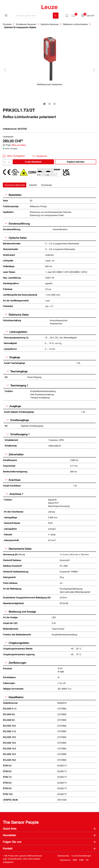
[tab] (15, 185)
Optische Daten (16, 238)
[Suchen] (56, 16)
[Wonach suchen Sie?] (34, 16)
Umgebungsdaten (17, 643)
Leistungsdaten (16, 332)
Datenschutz (63, 856)
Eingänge (13, 357)
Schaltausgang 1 (18, 434)
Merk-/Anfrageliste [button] (14, 156)
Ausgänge (13, 406)
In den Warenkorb (33, 162)
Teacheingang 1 (17, 385)
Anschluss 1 (14, 494)
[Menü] (6, 15)
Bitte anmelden (19, 145)
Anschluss (13, 480)
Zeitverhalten (14, 454)
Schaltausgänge (18, 420)
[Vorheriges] (5, 70)
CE (87, 860)
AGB (81, 860)
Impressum (65, 860)
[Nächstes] (94, 70)
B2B (75, 860)
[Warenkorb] (88, 16)
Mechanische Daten (18, 549)
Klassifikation (14, 697)
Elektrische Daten (17, 315)
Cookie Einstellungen (81, 856)
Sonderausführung (17, 224)
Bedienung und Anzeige (20, 612)
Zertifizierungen (16, 663)
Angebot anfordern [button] (76, 162)
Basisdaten (13, 195)
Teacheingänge (17, 371)
